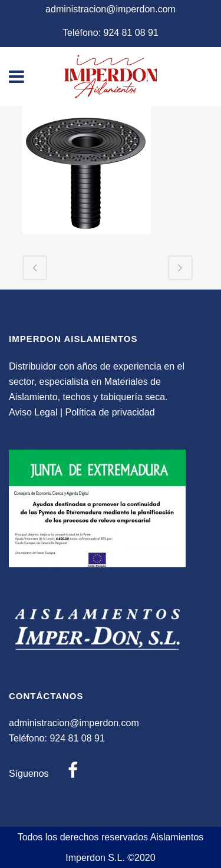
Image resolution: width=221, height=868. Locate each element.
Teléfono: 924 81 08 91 (111, 33)
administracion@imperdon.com (111, 9)
